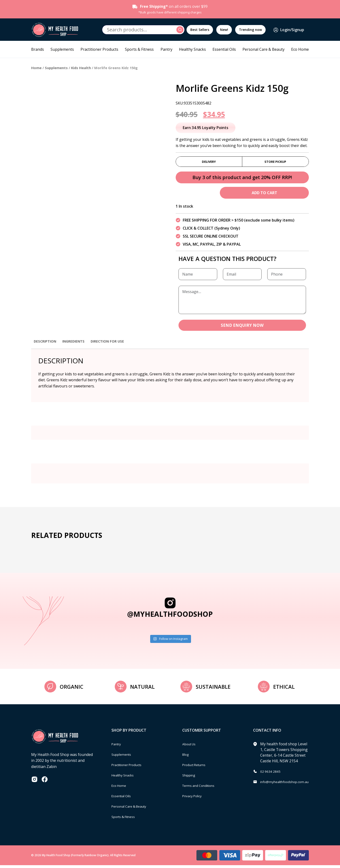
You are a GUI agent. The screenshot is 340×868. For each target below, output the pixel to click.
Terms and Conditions (202, 788)
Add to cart (264, 195)
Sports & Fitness (139, 49)
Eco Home (300, 49)
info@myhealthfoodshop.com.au (289, 784)
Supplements (62, 49)
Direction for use (114, 344)
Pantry (166, 49)
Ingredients (77, 344)
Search (181, 30)
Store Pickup (275, 162)
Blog (186, 757)
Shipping (190, 778)
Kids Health (81, 68)
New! (224, 30)
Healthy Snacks (192, 49)
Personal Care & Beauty (263, 49)
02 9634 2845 (272, 774)
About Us (191, 747)
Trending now (250, 30)
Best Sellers (200, 30)
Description (46, 344)
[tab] (46, 346)
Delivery (209, 162)
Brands (38, 49)
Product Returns (197, 767)
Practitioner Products (99, 49)
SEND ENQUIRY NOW (242, 328)
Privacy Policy (194, 799)
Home (36, 68)
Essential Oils (224, 49)
